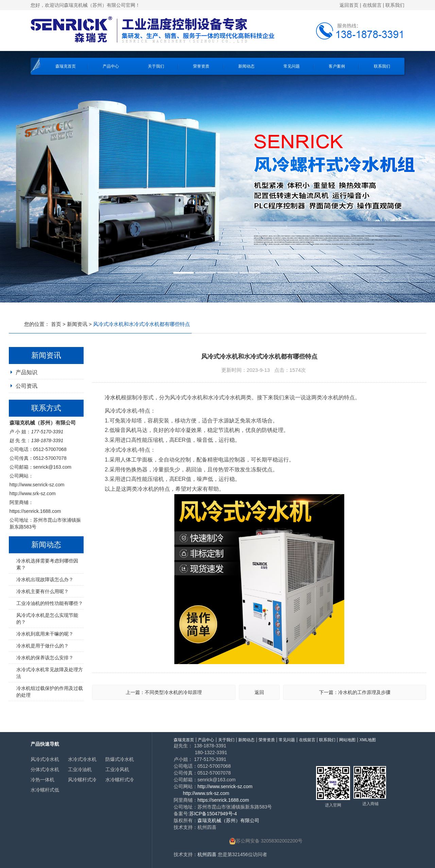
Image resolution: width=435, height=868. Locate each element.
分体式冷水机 (45, 769)
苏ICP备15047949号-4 (213, 814)
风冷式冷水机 (45, 759)
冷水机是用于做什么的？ (42, 646)
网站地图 (347, 740)
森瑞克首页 (66, 66)
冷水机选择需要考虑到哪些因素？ (47, 564)
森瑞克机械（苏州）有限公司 (228, 820)
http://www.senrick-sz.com (37, 485)
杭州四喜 (207, 854)
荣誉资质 (201, 66)
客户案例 (337, 66)
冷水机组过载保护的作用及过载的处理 (50, 692)
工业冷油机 (80, 769)
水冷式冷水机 (82, 759)
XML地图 (368, 740)
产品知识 (27, 372)
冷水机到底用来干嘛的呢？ (45, 634)
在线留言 (372, 5)
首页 (56, 324)
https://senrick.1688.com (35, 511)
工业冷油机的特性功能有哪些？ (50, 603)
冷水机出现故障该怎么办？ (45, 579)
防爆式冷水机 (120, 759)
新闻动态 (246, 66)
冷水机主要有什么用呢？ (42, 591)
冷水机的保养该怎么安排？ (45, 658)
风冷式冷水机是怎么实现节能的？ (47, 619)
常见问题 (292, 66)
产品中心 (111, 66)
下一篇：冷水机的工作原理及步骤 (355, 692)
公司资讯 (27, 386)
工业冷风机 (117, 769)
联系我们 (395, 5)
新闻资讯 (77, 324)
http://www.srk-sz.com (33, 493)
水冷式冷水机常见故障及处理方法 (50, 673)
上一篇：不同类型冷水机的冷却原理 (164, 692)
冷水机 (113, 397)
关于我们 (156, 66)
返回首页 (349, 5)
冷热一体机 (42, 780)
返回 (259, 692)
